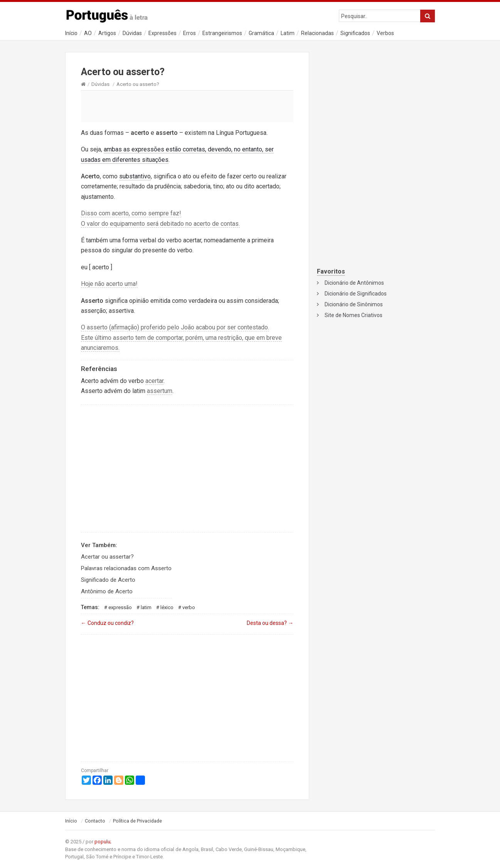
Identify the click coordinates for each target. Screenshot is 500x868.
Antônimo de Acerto (107, 591)
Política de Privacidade (137, 821)
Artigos (107, 33)
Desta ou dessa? (270, 623)
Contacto (95, 821)
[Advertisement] (187, 106)
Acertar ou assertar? (107, 557)
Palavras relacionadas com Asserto (126, 568)
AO (88, 33)
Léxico (167, 607)
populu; (103, 842)
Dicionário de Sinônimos (354, 304)
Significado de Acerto (108, 580)
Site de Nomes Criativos (354, 315)
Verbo (189, 607)
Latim (288, 33)
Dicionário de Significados (356, 294)
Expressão (120, 607)
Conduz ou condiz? (107, 623)
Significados (355, 33)
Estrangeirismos (222, 33)
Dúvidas (132, 33)
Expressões (162, 33)
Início (71, 33)
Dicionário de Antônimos (354, 283)
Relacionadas (317, 33)
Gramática (261, 33)
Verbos (385, 33)
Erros (189, 33)
